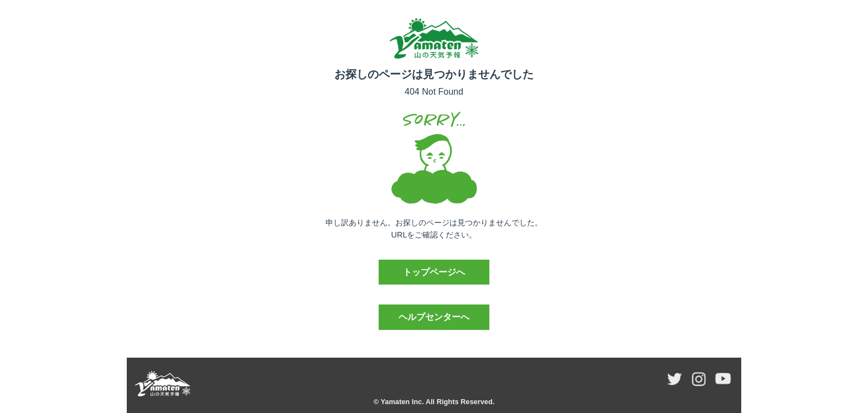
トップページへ (434, 272)
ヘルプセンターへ (434, 317)
